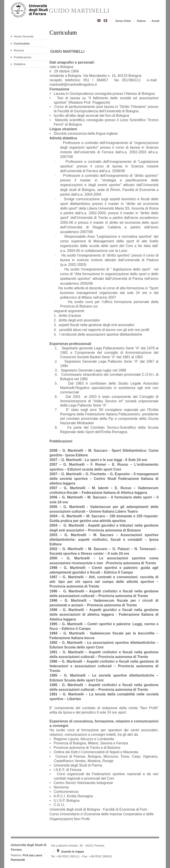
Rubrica (141, 21)
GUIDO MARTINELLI (79, 11)
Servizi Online (123, 21)
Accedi (155, 21)
